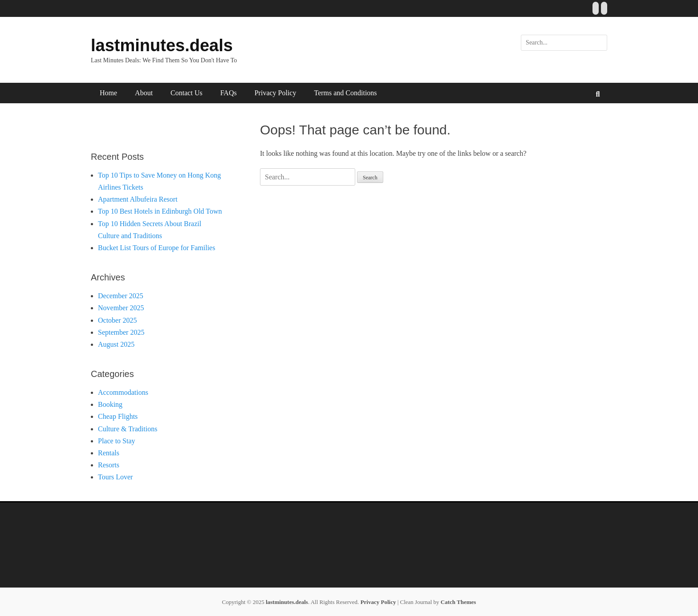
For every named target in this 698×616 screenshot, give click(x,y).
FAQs (229, 93)
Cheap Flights (118, 416)
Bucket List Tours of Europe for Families (156, 248)
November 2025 (121, 308)
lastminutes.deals (162, 45)
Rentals (109, 453)
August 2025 (116, 344)
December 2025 (121, 296)
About (144, 93)
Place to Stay (117, 441)
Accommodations (123, 392)
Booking (110, 404)
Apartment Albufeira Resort (138, 199)
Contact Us (187, 93)
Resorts (109, 465)
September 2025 (121, 332)
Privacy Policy (276, 93)
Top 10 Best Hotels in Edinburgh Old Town (160, 211)
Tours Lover (115, 477)
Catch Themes (459, 602)
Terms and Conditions (345, 93)
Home (108, 93)
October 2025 (118, 320)
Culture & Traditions (128, 429)
